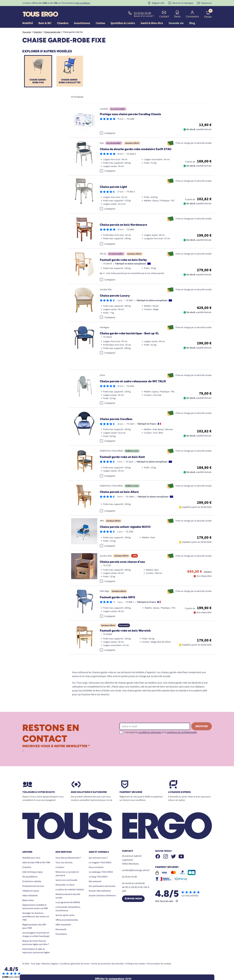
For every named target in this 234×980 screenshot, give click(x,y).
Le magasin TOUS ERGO (100, 864)
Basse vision (28, 902)
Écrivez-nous (133, 900)
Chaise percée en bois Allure (119, 494)
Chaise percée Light (113, 189)
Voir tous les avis (167, 903)
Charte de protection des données (107, 965)
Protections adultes (32, 883)
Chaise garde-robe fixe (38, 82)
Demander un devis (65, 887)
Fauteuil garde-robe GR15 (117, 599)
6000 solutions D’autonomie (89, 794)
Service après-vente (65, 917)
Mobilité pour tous (31, 860)
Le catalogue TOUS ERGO (101, 874)
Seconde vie (176, 23)
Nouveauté (61, 931)
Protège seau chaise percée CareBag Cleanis (130, 116)
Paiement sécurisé (131, 794)
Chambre (27, 869)
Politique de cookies (135, 965)
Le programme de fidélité (68, 904)
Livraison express (179, 794)
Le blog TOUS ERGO (98, 878)
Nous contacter (96, 869)
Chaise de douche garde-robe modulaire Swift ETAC (136, 151)
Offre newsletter (63, 926)
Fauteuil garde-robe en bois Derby (123, 262)
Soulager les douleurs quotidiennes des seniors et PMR (36, 918)
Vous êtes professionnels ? (68, 860)
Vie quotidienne (30, 878)
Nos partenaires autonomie (102, 888)
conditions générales (150, 734)
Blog (192, 23)
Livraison (60, 869)
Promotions (61, 936)
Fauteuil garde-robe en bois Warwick (125, 633)
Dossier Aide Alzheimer (100, 893)
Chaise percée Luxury (115, 297)
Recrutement (95, 883)
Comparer (110, 135)
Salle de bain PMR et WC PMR (36, 864)
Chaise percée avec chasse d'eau (122, 564)
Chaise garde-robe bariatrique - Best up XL (129, 335)
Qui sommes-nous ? (98, 860)
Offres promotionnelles (67, 922)
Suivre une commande (66, 882)
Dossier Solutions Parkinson (102, 897)
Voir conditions (83, 3)
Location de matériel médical (70, 891)
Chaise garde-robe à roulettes (70, 82)
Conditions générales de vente (74, 965)
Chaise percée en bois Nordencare (123, 227)
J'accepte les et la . (161, 734)
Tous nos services (64, 864)
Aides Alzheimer (30, 897)
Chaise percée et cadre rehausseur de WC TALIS (133, 383)
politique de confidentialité (182, 734)
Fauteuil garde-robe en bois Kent (122, 459)
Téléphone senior (31, 893)
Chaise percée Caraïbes (116, 421)
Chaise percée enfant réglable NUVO (125, 529)
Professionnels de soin (33, 888)
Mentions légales (50, 965)
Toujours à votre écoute (39, 794)
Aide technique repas (32, 874)
